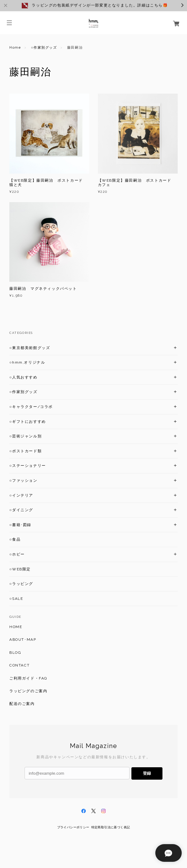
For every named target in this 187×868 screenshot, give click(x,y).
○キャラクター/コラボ (31, 407)
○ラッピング (21, 584)
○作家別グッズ (44, 48)
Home (15, 48)
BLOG (15, 653)
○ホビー (17, 554)
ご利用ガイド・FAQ (28, 678)
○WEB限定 (20, 569)
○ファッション (23, 480)
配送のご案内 (22, 704)
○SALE (16, 599)
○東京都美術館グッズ (30, 348)
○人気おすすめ (23, 377)
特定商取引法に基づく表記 (111, 827)
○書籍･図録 (20, 525)
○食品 (15, 539)
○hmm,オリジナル (27, 362)
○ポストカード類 (25, 451)
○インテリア (21, 495)
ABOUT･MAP (23, 640)
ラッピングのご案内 (28, 691)
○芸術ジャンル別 (25, 436)
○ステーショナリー (28, 466)
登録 (147, 773)
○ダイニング (21, 510)
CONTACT (19, 665)
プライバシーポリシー (73, 827)
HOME (16, 627)
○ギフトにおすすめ (28, 422)
